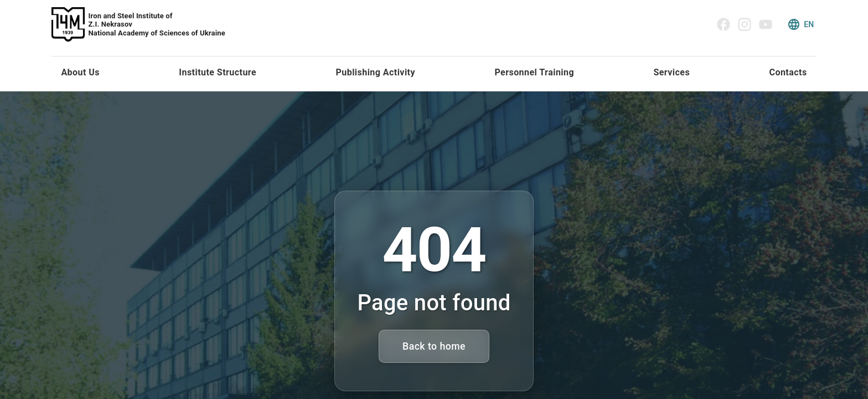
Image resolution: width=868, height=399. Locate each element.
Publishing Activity (376, 72)
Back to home (434, 346)
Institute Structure (218, 72)
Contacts (788, 72)
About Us (80, 72)
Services (671, 72)
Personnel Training (534, 72)
